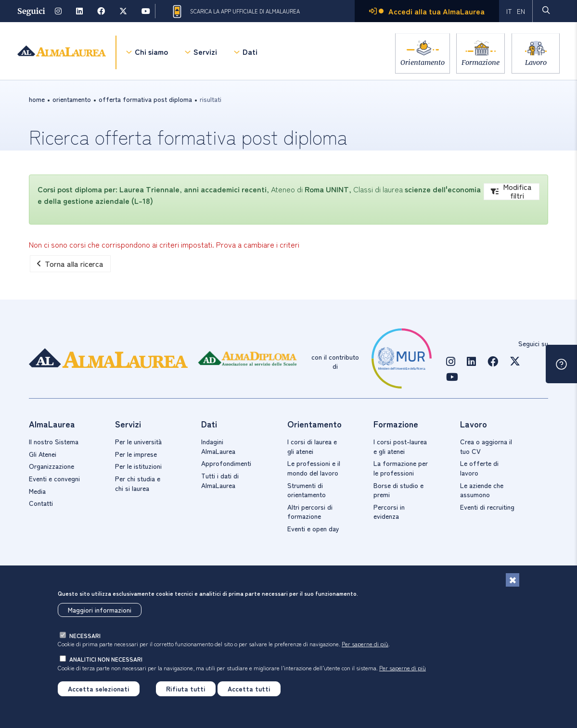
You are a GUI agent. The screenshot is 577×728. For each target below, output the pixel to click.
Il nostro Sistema (54, 441)
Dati (250, 53)
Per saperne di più (365, 644)
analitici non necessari (106, 659)
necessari (85, 635)
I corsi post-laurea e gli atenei (400, 446)
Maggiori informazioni (100, 610)
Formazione (478, 62)
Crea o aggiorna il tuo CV (486, 446)
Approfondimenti (226, 463)
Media (37, 491)
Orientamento (417, 62)
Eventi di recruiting (487, 507)
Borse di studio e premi (398, 490)
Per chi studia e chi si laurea (138, 483)
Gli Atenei (43, 454)
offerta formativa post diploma (145, 99)
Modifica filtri (511, 192)
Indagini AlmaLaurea (218, 446)
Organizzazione (51, 466)
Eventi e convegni (54, 478)
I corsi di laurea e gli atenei (312, 446)
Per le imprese (136, 454)
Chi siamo (151, 53)
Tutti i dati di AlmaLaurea (220, 480)
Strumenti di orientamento (307, 490)
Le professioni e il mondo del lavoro (314, 468)
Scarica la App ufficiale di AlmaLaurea (235, 12)
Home (37, 99)
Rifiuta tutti (186, 689)
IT (509, 11)
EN (521, 11)
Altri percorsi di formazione (310, 512)
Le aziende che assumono (482, 490)
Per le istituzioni (138, 466)
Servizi (205, 53)
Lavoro (536, 62)
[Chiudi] (513, 580)
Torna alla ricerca (70, 264)
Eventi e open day (313, 528)
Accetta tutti (249, 689)
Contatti (41, 503)
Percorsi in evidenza (389, 512)
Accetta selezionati (99, 689)
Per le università (138, 441)
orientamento (72, 99)
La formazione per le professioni (401, 468)
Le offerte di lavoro (479, 468)
